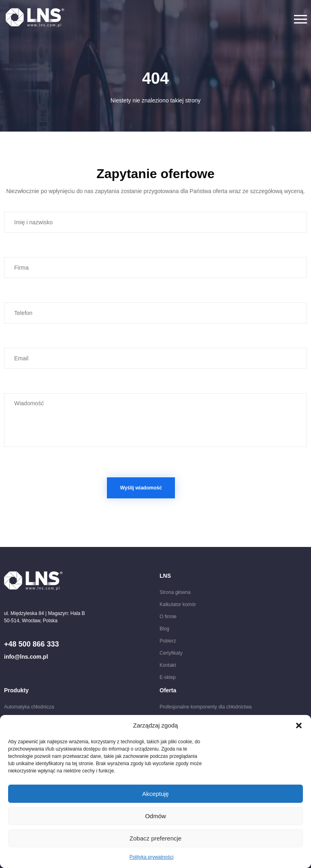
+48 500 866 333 (32, 644)
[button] (299, 725)
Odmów (155, 816)
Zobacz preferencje (155, 838)
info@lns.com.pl (26, 657)
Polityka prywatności (152, 857)
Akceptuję (155, 794)
